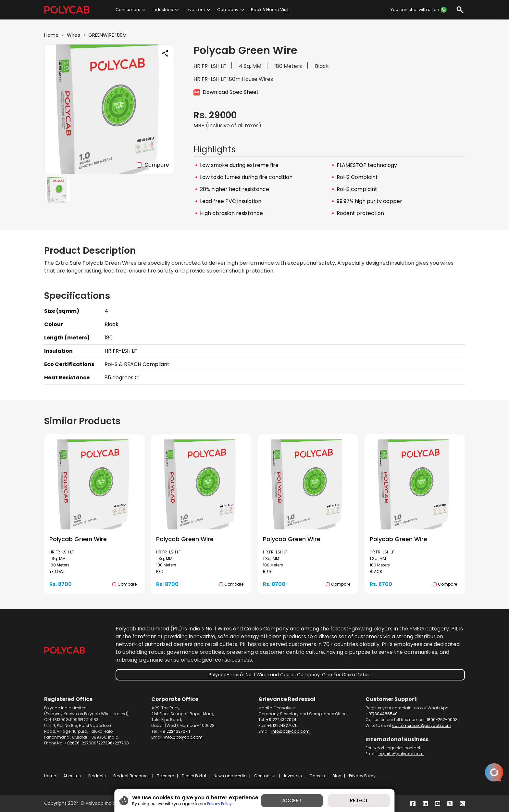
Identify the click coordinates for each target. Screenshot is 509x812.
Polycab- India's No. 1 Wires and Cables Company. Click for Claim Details (290, 675)
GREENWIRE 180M (112, 35)
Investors (195, 10)
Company (228, 10)
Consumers (128, 10)
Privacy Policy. (215, 803)
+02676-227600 (80, 743)
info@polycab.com (183, 737)
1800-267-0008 (442, 720)
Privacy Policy (362, 776)
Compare (157, 165)
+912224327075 (282, 725)
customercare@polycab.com (422, 725)
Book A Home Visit (270, 10)
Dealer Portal (194, 776)
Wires (75, 35)
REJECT (363, 800)
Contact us (265, 776)
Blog (337, 776)
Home (52, 35)
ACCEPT (293, 800)
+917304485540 (382, 714)
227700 (122, 743)
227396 (106, 743)
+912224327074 (175, 731)
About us (72, 776)
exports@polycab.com (401, 754)
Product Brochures (131, 776)
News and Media (230, 776)
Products (97, 776)
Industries (163, 10)
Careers (317, 776)
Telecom (166, 776)
